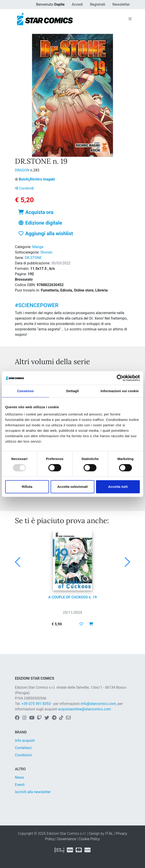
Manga (38, 247)
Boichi (24, 179)
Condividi (24, 188)
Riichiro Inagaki (42, 179)
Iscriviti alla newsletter (33, 792)
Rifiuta (27, 487)
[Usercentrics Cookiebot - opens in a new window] (120, 378)
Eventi (20, 785)
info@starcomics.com (98, 704)
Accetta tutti (118, 487)
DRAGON (23, 170)
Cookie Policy (89, 839)
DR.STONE (33, 258)
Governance (67, 839)
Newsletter (121, 4)
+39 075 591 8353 (36, 704)
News (19, 777)
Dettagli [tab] (72, 391)
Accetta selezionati (72, 487)
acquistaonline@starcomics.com (84, 709)
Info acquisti (25, 741)
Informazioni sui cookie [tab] (120, 391)
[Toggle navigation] (130, 19)
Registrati (98, 4)
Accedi (77, 4)
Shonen (47, 252)
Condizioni (23, 755)
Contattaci (23, 748)
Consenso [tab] (25, 391)
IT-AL (109, 834)
